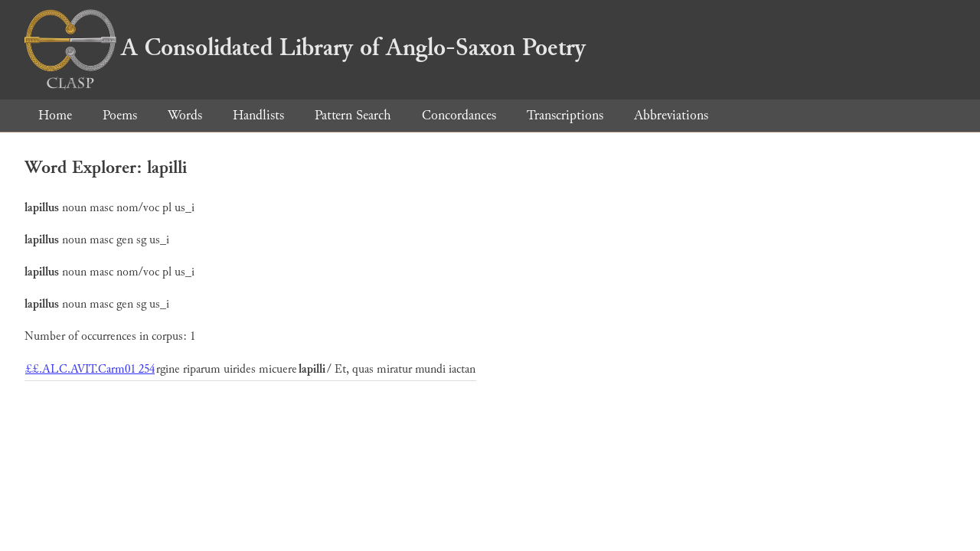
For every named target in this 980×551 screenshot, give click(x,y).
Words (185, 115)
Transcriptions (565, 115)
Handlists (258, 115)
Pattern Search (353, 115)
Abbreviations (671, 115)
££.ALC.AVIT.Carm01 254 (90, 369)
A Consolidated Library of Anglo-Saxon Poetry (305, 47)
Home (55, 115)
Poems (120, 115)
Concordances (459, 115)
